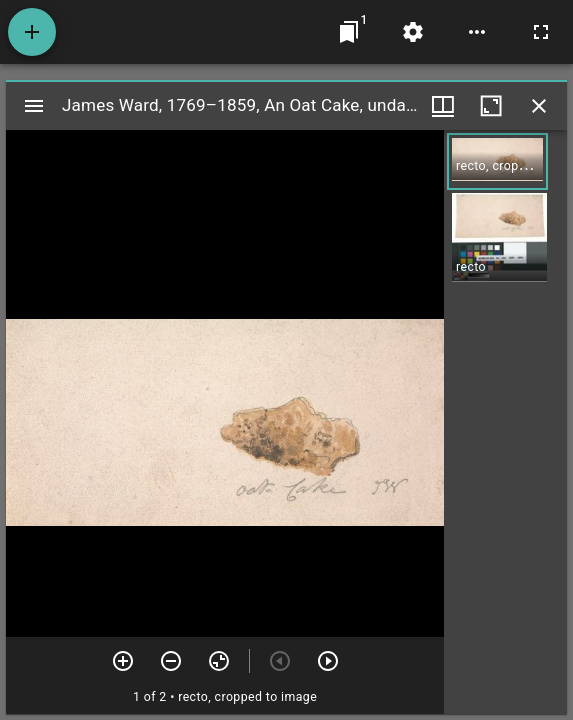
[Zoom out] (171, 661)
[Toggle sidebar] (34, 106)
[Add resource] (32, 32)
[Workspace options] (477, 32)
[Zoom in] (123, 661)
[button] (497, 161)
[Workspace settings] (413, 32)
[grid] (505, 422)
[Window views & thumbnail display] (443, 106)
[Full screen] (541, 32)
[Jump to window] (349, 32)
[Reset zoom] (219, 661)
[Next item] (328, 661)
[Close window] (539, 106)
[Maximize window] (491, 106)
